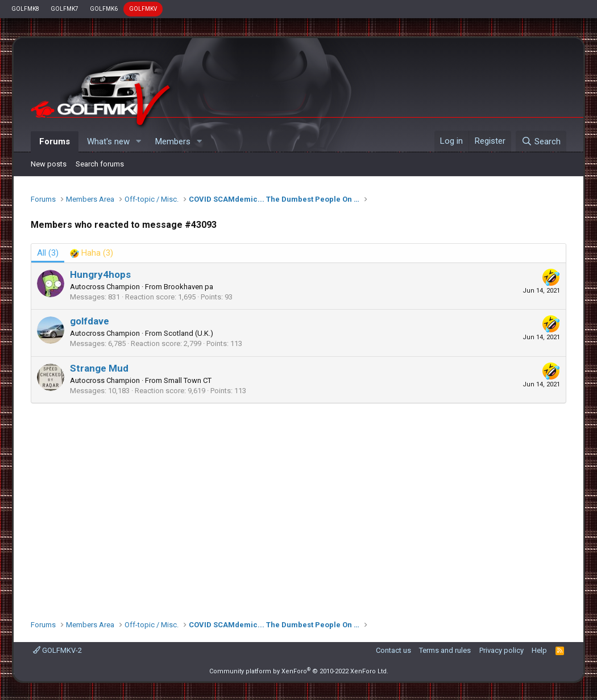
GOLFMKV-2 (57, 650)
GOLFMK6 (104, 9)
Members (173, 141)
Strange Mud (99, 368)
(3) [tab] (48, 253)
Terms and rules (445, 650)
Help (539, 650)
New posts (49, 164)
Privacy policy (501, 650)
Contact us (393, 650)
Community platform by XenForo (299, 671)
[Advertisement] (298, 506)
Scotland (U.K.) (188, 333)
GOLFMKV (143, 9)
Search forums (100, 164)
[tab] (92, 253)
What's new (108, 141)
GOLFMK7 (65, 9)
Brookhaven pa (188, 287)
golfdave (90, 321)
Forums (55, 141)
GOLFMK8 (25, 9)
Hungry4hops (100, 274)
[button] (139, 142)
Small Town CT (188, 380)
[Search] (541, 141)
